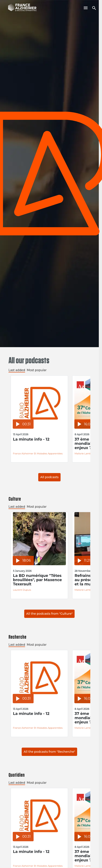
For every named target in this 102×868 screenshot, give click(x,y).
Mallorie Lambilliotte (86, 454)
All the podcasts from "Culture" (49, 614)
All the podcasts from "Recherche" (49, 752)
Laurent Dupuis (22, 590)
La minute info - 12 (31, 439)
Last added (17, 370)
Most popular (37, 370)
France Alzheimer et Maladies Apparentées (38, 454)
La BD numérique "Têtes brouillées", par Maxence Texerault (37, 580)
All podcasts (49, 477)
